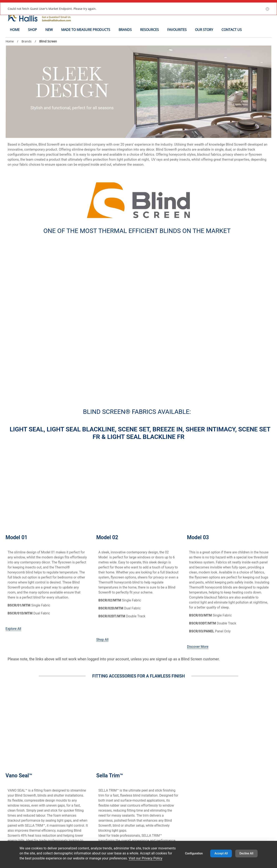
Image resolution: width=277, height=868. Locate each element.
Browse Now (106, 595)
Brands (27, 41)
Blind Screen (48, 41)
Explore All (13, 424)
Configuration (194, 853)
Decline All (246, 853)
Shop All (102, 435)
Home (10, 41)
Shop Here (13, 590)
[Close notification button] (267, 9)
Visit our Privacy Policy (145, 858)
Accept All (221, 853)
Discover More (198, 442)
